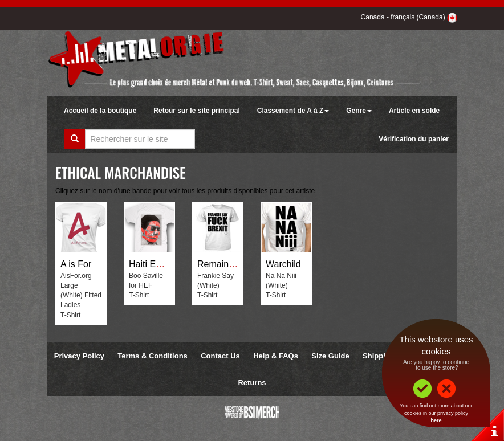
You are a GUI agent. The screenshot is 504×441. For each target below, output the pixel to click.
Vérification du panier (414, 139)
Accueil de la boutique (100, 111)
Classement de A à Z (293, 111)
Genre (359, 111)
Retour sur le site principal (196, 111)
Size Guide (330, 356)
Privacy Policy (79, 356)
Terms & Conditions (153, 356)
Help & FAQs (276, 356)
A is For (76, 264)
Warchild (283, 264)
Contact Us (220, 356)
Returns (252, 383)
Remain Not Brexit (234, 264)
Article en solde (414, 111)
